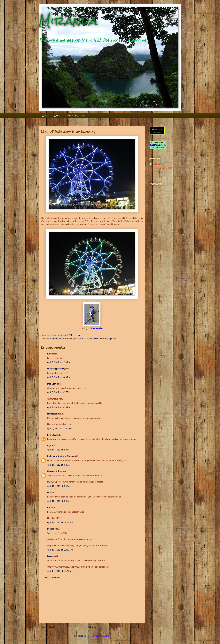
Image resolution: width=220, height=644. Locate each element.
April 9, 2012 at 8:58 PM (59, 362)
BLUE (53, 482)
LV (48, 492)
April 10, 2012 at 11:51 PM (60, 522)
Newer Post (47, 627)
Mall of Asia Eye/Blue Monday (68, 131)
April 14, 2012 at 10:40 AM (60, 571)
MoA (105, 339)
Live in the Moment (76, 116)
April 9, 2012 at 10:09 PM (59, 428)
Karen (50, 354)
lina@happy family (56, 369)
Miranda (68, 21)
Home (45, 116)
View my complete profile (162, 168)
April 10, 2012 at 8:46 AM (59, 501)
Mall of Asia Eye (94, 339)
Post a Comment (52, 578)
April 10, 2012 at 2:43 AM (59, 450)
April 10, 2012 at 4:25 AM (59, 465)
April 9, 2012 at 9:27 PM (59, 392)
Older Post (137, 627)
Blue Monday (97, 328)
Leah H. (51, 529)
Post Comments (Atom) (98, 636)
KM (49, 507)
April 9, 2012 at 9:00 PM (59, 377)
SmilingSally (53, 414)
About (57, 116)
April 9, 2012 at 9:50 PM (59, 407)
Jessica (50, 556)
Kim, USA (51, 435)
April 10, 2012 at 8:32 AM (59, 486)
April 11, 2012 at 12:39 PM (60, 550)
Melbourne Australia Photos (60, 456)
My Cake (51, 445)
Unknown (157, 164)
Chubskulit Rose (55, 471)
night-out (112, 339)
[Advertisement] (92, 604)
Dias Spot (52, 384)
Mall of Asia (80, 339)
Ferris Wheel (67, 339)
